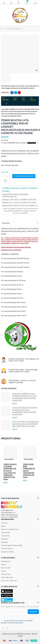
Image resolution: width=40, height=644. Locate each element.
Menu (4, 1)
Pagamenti (5, 539)
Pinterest (19, 93)
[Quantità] (6, 176)
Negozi (3, 526)
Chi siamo (4, 523)
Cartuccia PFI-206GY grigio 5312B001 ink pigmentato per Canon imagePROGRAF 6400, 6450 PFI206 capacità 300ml (25, 411)
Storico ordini (6, 568)
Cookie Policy (5, 536)
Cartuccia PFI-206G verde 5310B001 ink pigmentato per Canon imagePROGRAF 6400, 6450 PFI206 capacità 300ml (25, 424)
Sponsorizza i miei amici (9, 581)
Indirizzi (4, 565)
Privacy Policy (6, 533)
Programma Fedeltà (7, 552)
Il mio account (6, 574)
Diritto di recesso (7, 549)
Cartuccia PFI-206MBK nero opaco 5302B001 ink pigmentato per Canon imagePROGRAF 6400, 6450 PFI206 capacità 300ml (24, 397)
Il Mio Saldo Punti (7, 577)
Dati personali (6, 561)
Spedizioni (4, 542)
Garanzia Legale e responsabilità (12, 545)
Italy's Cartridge (9, 459)
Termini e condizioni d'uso (10, 529)
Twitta (16, 93)
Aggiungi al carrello (24, 176)
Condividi (12, 93)
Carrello (4, 571)
